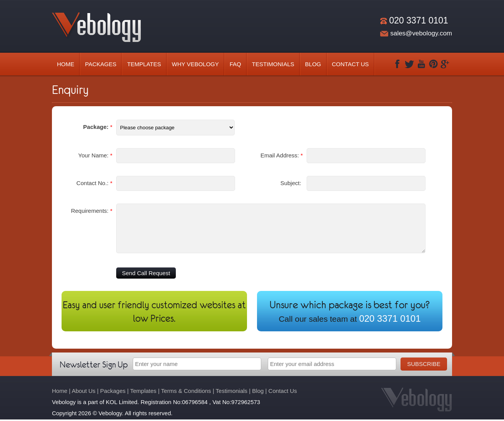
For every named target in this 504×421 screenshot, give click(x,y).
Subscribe (424, 364)
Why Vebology (195, 64)
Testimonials (273, 64)
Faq (235, 64)
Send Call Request (146, 273)
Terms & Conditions (186, 391)
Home (66, 64)
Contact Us (350, 64)
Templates (144, 64)
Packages (101, 64)
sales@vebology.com (421, 33)
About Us (83, 391)
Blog (313, 64)
